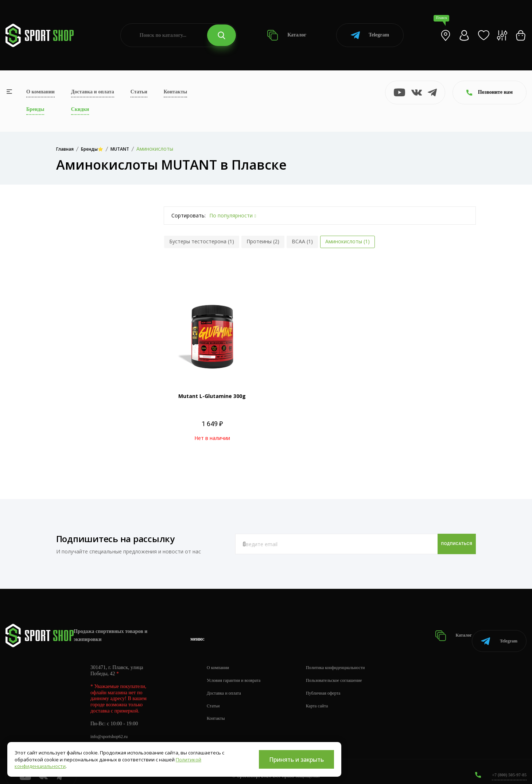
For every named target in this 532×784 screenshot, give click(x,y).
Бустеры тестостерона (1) (202, 241)
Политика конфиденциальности (350, 658)
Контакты (175, 92)
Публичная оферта (336, 684)
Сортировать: (189, 215)
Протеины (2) (263, 241)
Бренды (35, 109)
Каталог (287, 35)
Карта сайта (329, 697)
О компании (40, 92)
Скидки (80, 109)
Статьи (139, 92)
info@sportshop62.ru (112, 727)
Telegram (370, 35)
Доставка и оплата (93, 92)
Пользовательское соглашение (349, 671)
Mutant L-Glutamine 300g (212, 396)
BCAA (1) (302, 241)
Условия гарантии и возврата (238, 671)
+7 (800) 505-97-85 (506, 766)
